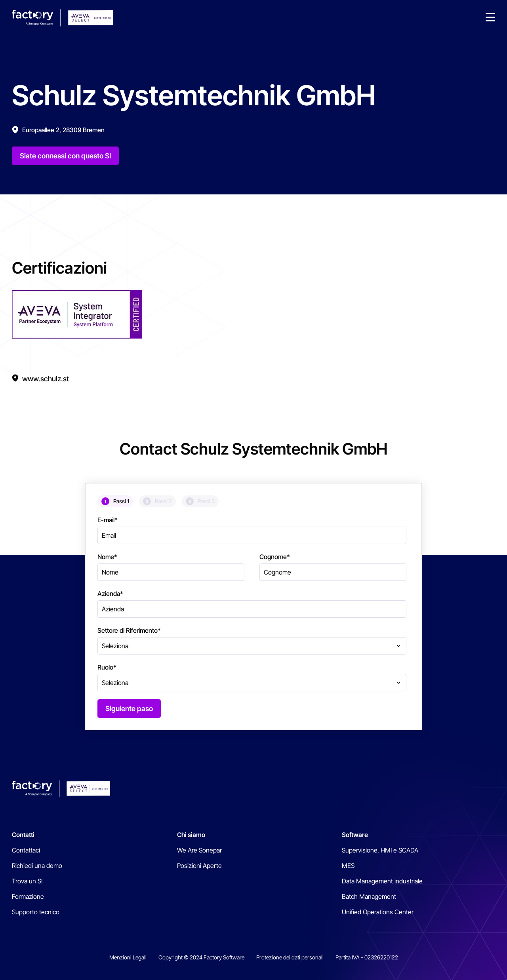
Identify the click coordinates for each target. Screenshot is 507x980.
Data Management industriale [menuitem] (382, 881)
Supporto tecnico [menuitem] (36, 912)
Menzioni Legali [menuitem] (128, 957)
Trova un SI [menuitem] (27, 881)
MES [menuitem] (348, 866)
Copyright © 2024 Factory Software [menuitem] (201, 957)
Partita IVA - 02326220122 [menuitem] (367, 957)
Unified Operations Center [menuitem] (378, 912)
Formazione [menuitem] (28, 896)
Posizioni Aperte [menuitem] (199, 866)
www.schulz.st (46, 379)
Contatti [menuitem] (23, 835)
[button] (490, 18)
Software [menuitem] (355, 835)
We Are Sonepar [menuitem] (199, 850)
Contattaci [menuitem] (26, 850)
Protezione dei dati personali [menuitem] (290, 957)
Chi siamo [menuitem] (191, 835)
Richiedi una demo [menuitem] (37, 866)
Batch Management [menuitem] (369, 896)
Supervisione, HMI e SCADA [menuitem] (380, 850)
